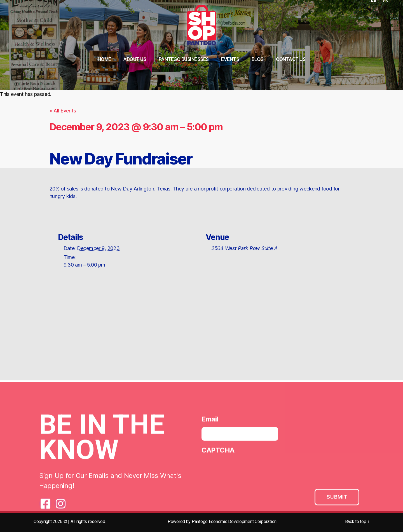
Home (104, 59)
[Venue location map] (201, 331)
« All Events (63, 111)
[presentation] (244, 470)
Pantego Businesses (184, 59)
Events (230, 59)
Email (210, 421)
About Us (135, 59)
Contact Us (291, 59)
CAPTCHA (218, 452)
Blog (258, 59)
